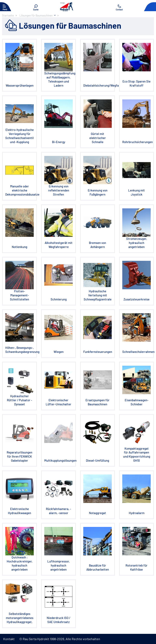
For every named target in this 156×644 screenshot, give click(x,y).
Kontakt (9, 639)
